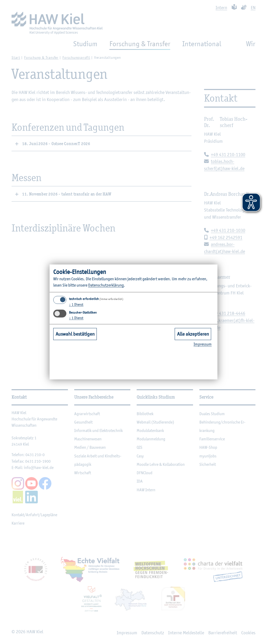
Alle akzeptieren (193, 334)
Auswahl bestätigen (75, 334)
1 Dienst (76, 304)
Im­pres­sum (203, 344)
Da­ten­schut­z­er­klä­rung (106, 285)
